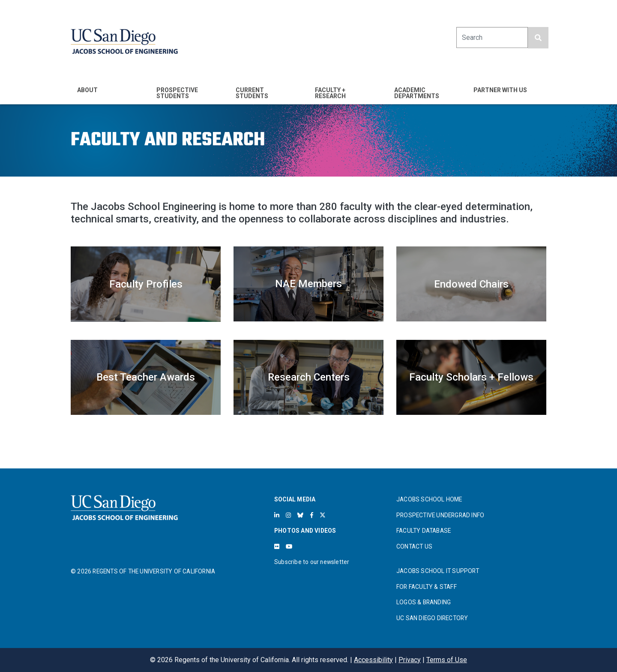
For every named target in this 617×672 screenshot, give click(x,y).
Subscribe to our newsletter (312, 562)
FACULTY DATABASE (424, 531)
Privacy (410, 660)
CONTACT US (414, 546)
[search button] (538, 38)
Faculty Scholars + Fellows (471, 377)
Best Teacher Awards (146, 377)
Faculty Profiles (146, 284)
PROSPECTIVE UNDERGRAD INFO (440, 515)
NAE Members (308, 284)
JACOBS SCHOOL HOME (429, 499)
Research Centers (309, 377)
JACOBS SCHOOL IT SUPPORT (438, 571)
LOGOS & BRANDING (424, 602)
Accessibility (373, 660)
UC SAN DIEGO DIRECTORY (432, 618)
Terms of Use (447, 660)
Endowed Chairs (471, 284)
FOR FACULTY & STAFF (427, 587)
